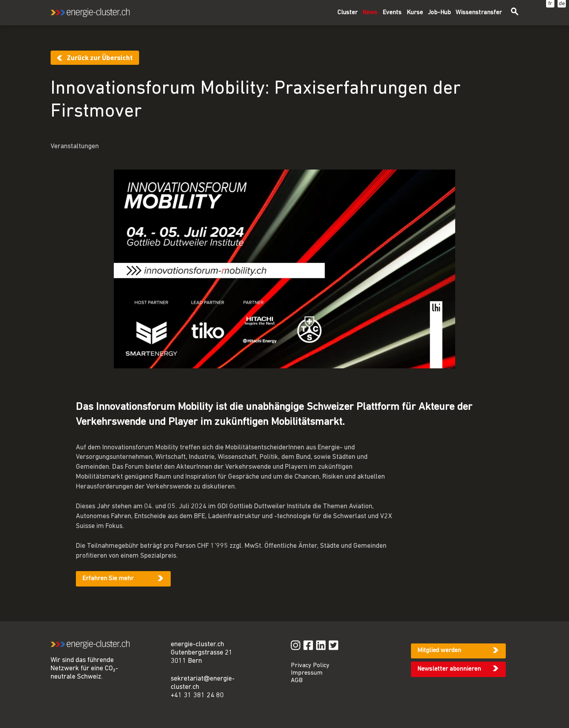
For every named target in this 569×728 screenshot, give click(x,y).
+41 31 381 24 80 (197, 695)
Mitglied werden (439, 651)
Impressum (307, 673)
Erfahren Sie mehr (108, 579)
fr (550, 4)
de (562, 4)
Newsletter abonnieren (449, 669)
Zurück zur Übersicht (100, 58)
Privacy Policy (310, 666)
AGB (297, 681)
